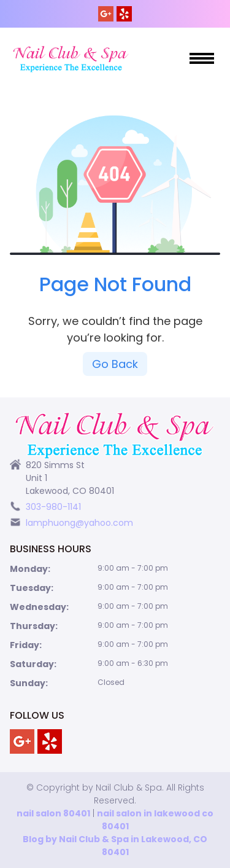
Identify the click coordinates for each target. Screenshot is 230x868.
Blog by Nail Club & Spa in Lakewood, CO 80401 (115, 846)
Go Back (115, 364)
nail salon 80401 (53, 813)
